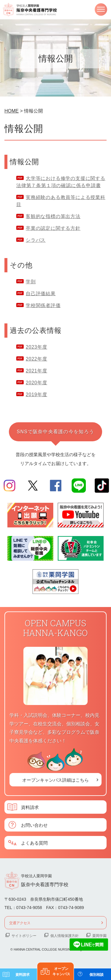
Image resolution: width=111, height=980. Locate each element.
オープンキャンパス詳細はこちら (55, 780)
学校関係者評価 (43, 305)
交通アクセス (20, 923)
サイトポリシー (24, 935)
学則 (31, 282)
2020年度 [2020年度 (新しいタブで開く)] (36, 383)
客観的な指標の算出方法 (53, 216)
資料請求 (30, 807)
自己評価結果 (41, 294)
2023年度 (36, 347)
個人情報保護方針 (65, 935)
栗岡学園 (99, 935)
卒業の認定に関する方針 (53, 228)
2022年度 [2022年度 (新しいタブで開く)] (36, 359)
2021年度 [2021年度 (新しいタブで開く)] (36, 371)
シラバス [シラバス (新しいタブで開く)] (36, 240)
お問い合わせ (34, 825)
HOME (12, 111)
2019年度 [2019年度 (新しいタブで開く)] (36, 395)
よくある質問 (34, 843)
